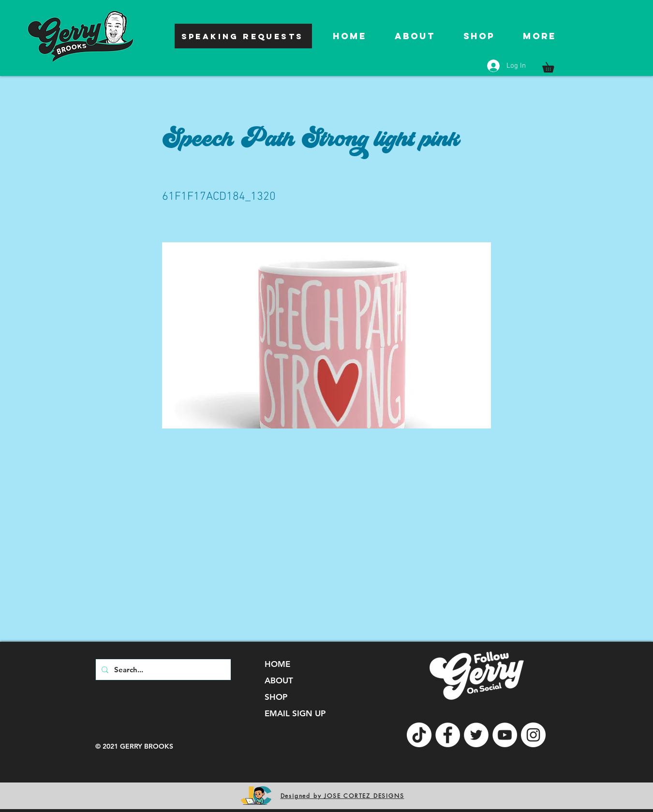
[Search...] (162, 670)
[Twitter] (476, 735)
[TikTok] (419, 735)
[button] (553, 65)
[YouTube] (505, 735)
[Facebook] (448, 735)
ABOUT (279, 680)
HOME (277, 664)
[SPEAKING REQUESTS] (243, 36)
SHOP (276, 697)
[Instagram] (533, 735)
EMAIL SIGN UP (295, 713)
